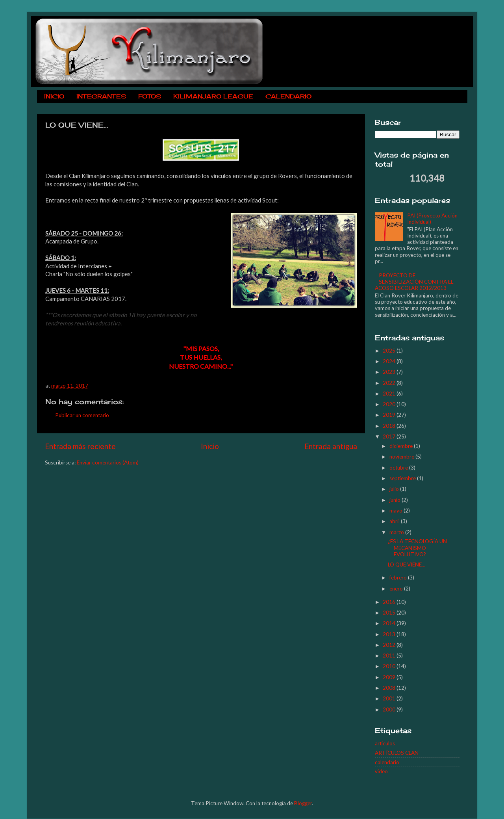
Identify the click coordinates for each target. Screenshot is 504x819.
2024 (390, 361)
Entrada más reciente (80, 446)
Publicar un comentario (82, 415)
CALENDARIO (288, 96)
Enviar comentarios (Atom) (108, 462)
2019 (390, 415)
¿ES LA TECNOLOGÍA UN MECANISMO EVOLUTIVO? (417, 548)
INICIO (54, 96)
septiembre (403, 478)
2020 (390, 404)
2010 (390, 666)
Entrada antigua (331, 446)
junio (396, 500)
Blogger (303, 803)
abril (395, 521)
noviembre (402, 457)
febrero (399, 578)
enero (397, 589)
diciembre (402, 446)
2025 (390, 351)
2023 (390, 372)
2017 (390, 436)
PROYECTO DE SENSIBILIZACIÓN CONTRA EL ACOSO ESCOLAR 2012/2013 (414, 282)
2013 (390, 634)
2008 (390, 688)
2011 (390, 656)
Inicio (210, 446)
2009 (390, 677)
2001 (390, 698)
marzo (397, 532)
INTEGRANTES (101, 96)
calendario (387, 762)
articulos (385, 743)
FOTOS (150, 96)
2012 (390, 645)
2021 (390, 394)
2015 (390, 613)
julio (395, 489)
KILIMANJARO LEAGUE (213, 96)
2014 (390, 623)
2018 (390, 426)
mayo (397, 511)
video (381, 771)
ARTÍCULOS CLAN (397, 753)
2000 (390, 709)
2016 (390, 602)
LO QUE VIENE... (407, 565)
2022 (390, 383)
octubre (399, 468)
